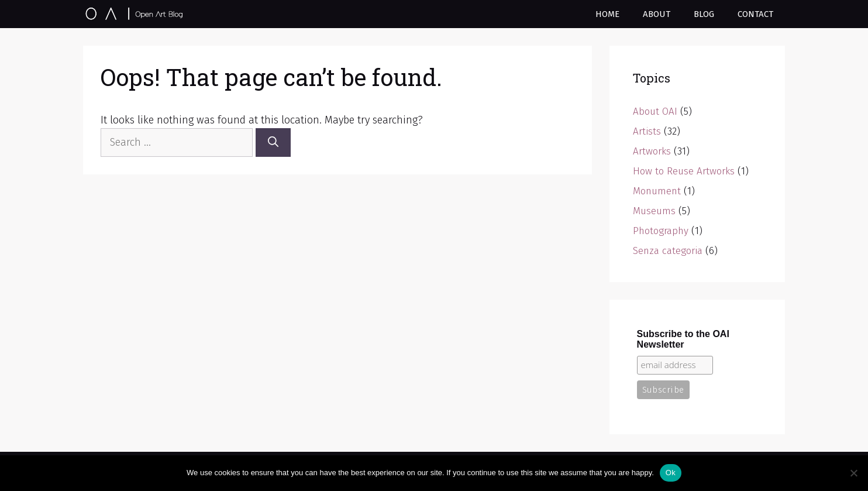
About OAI (655, 111)
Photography (661, 231)
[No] (853, 473)
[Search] (273, 143)
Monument (657, 191)
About (657, 14)
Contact (755, 14)
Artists (647, 131)
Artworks (652, 151)
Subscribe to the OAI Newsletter (683, 339)
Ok (671, 473)
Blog (704, 14)
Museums (654, 211)
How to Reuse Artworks (684, 171)
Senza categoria (668, 251)
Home (607, 14)
